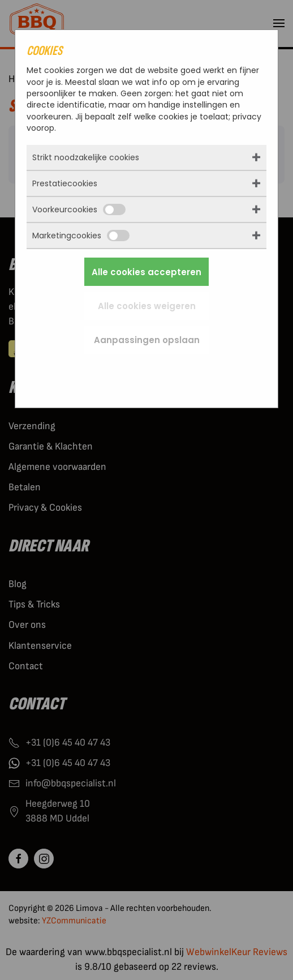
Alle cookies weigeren (147, 306)
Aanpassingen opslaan (147, 340)
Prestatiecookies (65, 183)
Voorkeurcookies (79, 209)
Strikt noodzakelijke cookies (86, 157)
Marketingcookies (81, 236)
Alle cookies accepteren (146, 272)
